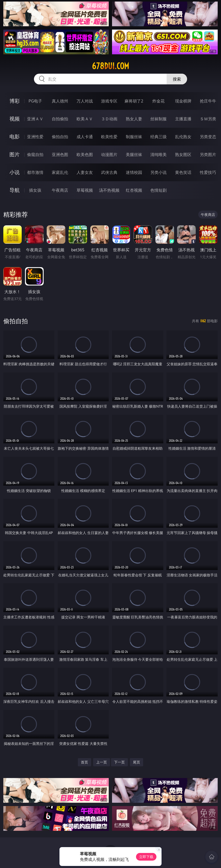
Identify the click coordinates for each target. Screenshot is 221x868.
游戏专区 (109, 101)
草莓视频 (85, 190)
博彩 (15, 101)
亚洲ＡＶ (35, 119)
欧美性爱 (109, 137)
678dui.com (110, 66)
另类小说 (158, 172)
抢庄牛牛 (208, 101)
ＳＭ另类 (208, 119)
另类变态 (208, 137)
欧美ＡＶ (85, 119)
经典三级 (158, 137)
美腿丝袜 (134, 154)
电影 (15, 137)
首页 (84, 762)
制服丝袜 (134, 137)
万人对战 (85, 101)
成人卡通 (85, 137)
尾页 (137, 762)
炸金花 (158, 101)
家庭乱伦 (60, 172)
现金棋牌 (183, 101)
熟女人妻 (134, 119)
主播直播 (183, 119)
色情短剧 (158, 190)
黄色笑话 (183, 172)
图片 (15, 154)
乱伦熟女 (183, 137)
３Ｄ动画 (109, 119)
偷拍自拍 (60, 137)
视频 (15, 119)
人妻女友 (85, 172)
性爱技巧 (208, 172)
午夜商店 (60, 190)
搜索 (177, 79)
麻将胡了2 (134, 101)
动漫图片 (109, 154)
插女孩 (35, 190)
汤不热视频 (109, 190)
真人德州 (60, 101)
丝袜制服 (158, 119)
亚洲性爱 (35, 137)
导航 (15, 190)
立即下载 (146, 857)
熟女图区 (183, 154)
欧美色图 (85, 154)
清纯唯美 (158, 154)
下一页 (119, 762)
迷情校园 (134, 172)
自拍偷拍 (60, 119)
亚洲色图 (60, 154)
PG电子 (35, 101)
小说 (15, 172)
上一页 (102, 762)
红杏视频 (134, 190)
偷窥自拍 (35, 154)
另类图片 (208, 154)
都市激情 (35, 172)
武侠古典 (109, 172)
